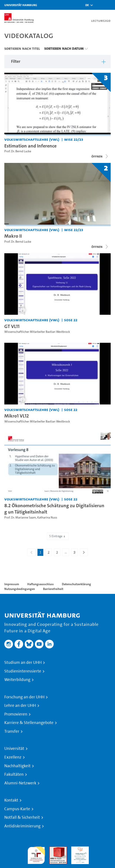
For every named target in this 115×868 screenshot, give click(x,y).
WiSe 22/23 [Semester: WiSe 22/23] (74, 139)
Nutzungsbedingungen (20, 589)
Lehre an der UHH (20, 706)
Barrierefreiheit (53, 589)
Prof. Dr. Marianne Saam (20, 518)
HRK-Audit (79, 849)
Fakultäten (14, 774)
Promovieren (16, 714)
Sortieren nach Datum (64, 48)
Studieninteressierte (23, 671)
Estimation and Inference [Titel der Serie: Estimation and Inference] (30, 146)
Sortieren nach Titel (22, 48)
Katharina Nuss (47, 518)
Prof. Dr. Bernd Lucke (18, 151)
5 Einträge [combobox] (58, 536)
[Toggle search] (99, 5)
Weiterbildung (17, 680)
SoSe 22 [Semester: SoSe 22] (71, 320)
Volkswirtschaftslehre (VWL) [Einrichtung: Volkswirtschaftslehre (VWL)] (32, 139)
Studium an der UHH (23, 663)
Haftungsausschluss (40, 584)
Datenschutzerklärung (76, 584)
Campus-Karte (17, 809)
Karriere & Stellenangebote (29, 723)
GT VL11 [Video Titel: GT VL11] (12, 326)
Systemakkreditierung (102, 849)
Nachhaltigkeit (17, 766)
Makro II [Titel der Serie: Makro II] (13, 236)
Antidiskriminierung (22, 826)
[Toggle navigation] (110, 5)
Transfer (12, 731)
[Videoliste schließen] (100, 156)
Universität (14, 749)
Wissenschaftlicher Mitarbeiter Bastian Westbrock (37, 332)
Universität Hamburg (21, 5)
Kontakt (11, 800)
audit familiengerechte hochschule (36, 854)
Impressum (12, 584)
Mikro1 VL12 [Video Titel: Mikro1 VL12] (17, 416)
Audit (53, 849)
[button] (87, 5)
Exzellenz (13, 757)
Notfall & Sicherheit (22, 817)
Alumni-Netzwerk (20, 783)
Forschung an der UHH (24, 697)
